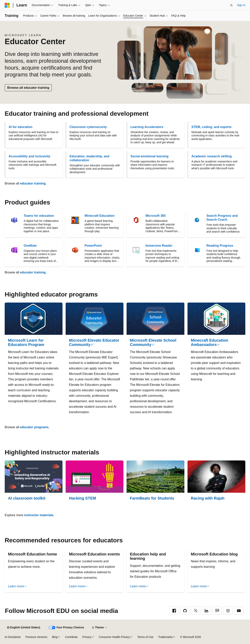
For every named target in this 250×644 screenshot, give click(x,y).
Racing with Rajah (208, 498)
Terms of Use (145, 637)
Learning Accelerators (147, 127)
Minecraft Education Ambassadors (209, 343)
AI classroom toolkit (27, 498)
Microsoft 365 (156, 216)
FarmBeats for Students (152, 498)
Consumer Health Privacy (114, 637)
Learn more (16, 586)
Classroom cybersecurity (88, 127)
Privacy (87, 637)
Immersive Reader (159, 246)
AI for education (21, 127)
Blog (55, 637)
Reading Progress (220, 246)
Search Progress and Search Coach (222, 218)
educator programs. (35, 427)
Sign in (241, 5)
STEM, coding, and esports (211, 127)
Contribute (71, 637)
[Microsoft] (7, 5)
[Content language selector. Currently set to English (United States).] (24, 628)
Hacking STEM (83, 498)
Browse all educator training (28, 88)
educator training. (33, 183)
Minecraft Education (100, 216)
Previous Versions (36, 637)
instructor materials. (39, 515)
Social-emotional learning (150, 156)
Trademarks (165, 637)
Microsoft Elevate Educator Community (94, 343)
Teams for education (39, 216)
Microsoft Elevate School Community (153, 343)
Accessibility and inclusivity (29, 156)
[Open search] (231, 5)
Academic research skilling (212, 156)
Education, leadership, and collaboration (89, 158)
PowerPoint (93, 246)
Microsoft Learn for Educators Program (26, 343)
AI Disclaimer (13, 637)
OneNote (30, 246)
